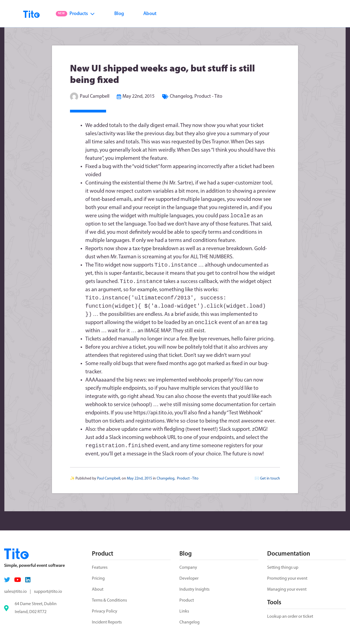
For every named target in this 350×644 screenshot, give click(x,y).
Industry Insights (194, 590)
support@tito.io (48, 592)
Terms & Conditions (109, 600)
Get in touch (270, 482)
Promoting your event (287, 579)
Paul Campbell (95, 96)
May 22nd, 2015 (138, 96)
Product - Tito (208, 96)
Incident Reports (107, 622)
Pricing (98, 579)
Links (184, 611)
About (150, 14)
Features (100, 568)
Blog (119, 14)
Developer (189, 579)
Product (187, 600)
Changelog (181, 96)
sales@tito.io (15, 592)
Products (75, 14)
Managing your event (287, 590)
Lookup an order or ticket (290, 617)
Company (188, 568)
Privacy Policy (105, 611)
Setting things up (283, 568)
